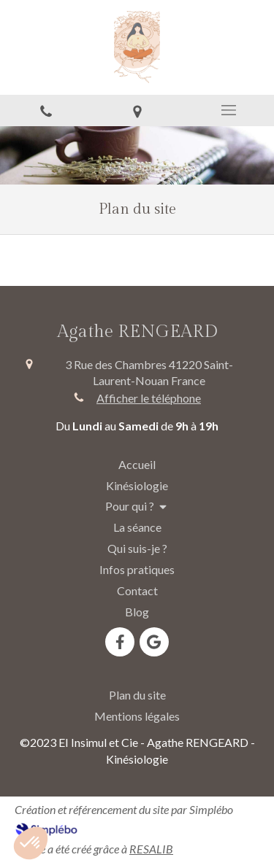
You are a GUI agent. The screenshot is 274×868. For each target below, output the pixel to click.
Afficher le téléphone (149, 398)
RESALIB (151, 849)
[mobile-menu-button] (228, 110)
